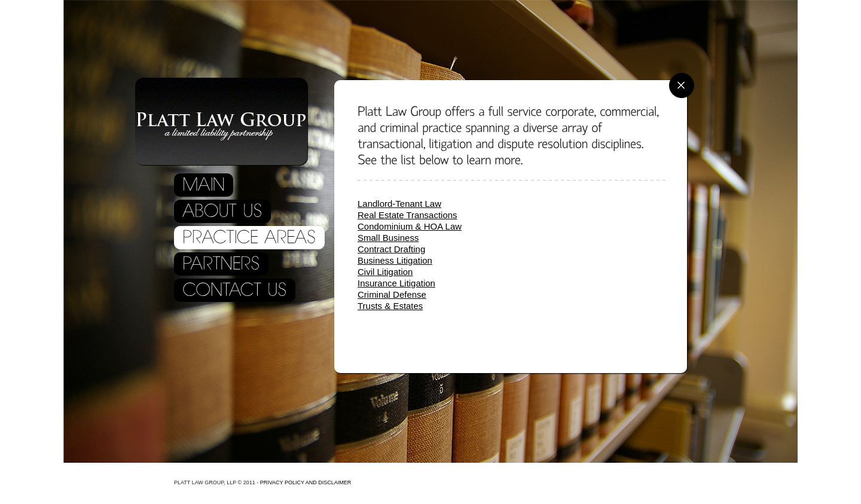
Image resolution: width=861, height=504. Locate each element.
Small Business (388, 238)
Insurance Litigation (396, 283)
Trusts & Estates (390, 306)
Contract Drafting (391, 249)
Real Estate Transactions (407, 215)
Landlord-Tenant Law (399, 204)
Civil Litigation (385, 272)
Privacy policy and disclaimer (306, 482)
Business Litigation (395, 260)
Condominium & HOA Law (410, 226)
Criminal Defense (392, 294)
